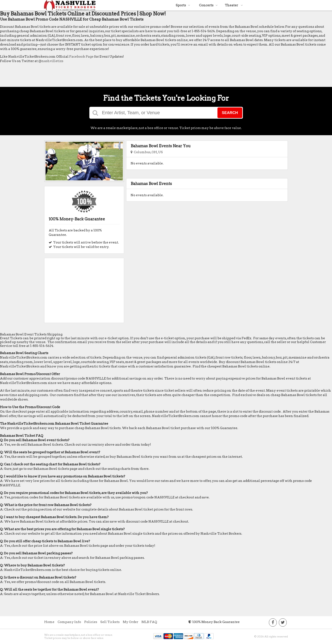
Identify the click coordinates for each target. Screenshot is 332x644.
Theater (234, 5)
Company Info (69, 622)
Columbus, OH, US (147, 152)
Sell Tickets (110, 622)
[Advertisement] (77, 76)
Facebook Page (81, 57)
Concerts (208, 5)
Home (49, 622)
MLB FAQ (149, 622)
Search (230, 113)
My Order (131, 622)
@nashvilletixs (51, 61)
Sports (183, 5)
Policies (91, 622)
